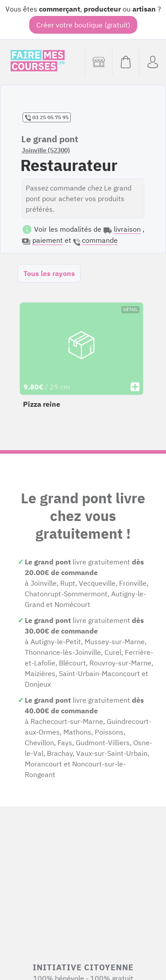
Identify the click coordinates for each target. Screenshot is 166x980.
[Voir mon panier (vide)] (125, 62)
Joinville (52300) (46, 150)
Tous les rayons (49, 273)
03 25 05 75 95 (47, 117)
